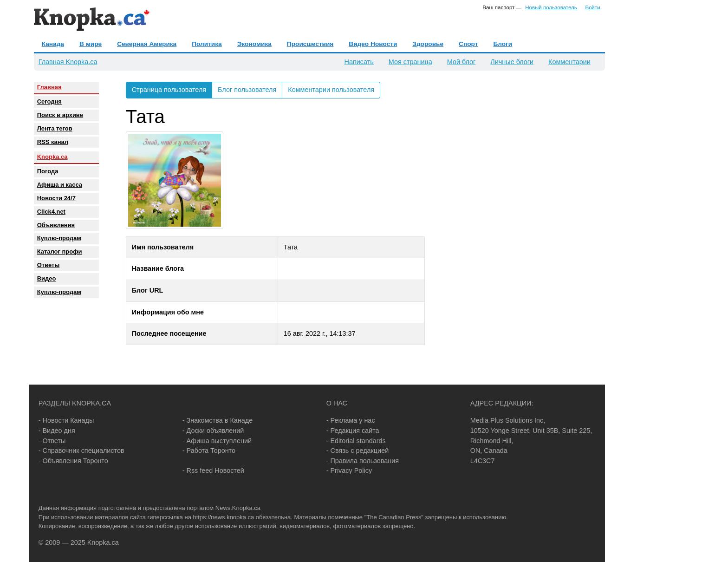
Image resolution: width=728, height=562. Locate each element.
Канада (53, 44)
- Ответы (52, 441)
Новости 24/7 (56, 198)
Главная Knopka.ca (68, 62)
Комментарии (569, 62)
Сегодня (49, 101)
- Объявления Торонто (73, 461)
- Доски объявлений (213, 431)
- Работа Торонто (209, 451)
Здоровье (428, 44)
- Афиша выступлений (217, 441)
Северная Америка (147, 44)
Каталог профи (60, 252)
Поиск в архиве (60, 115)
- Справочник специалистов (81, 451)
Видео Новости (373, 44)
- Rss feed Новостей (213, 471)
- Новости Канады (66, 420)
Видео (47, 278)
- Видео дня (57, 431)
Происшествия (310, 44)
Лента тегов (55, 128)
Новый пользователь (551, 7)
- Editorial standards (356, 441)
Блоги (503, 44)
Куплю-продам (59, 238)
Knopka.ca (52, 157)
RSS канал (53, 142)
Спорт (468, 44)
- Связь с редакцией (357, 451)
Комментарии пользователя (331, 90)
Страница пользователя (169, 90)
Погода (48, 171)
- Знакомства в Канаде (218, 420)
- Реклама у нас (351, 420)
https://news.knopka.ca (223, 517)
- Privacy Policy (349, 471)
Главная (49, 87)
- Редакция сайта (353, 431)
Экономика (254, 44)
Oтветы (49, 265)
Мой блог (461, 62)
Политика (207, 44)
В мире (91, 44)
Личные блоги (512, 62)
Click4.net (51, 212)
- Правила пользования (363, 461)
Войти (592, 7)
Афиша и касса (60, 185)
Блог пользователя (247, 90)
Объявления (56, 225)
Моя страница (410, 62)
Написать (359, 62)
